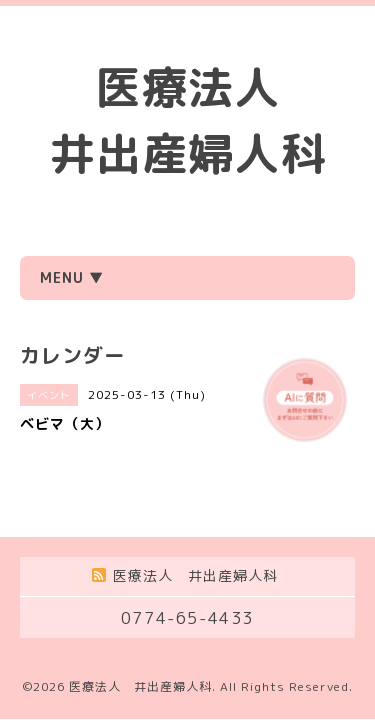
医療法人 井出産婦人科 (140, 686)
